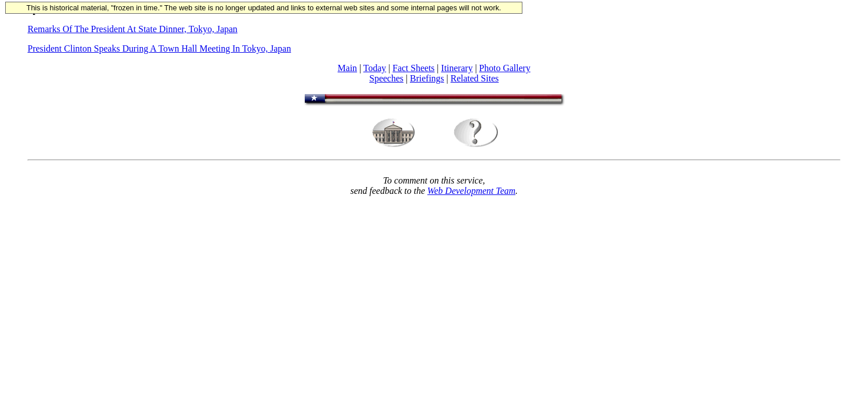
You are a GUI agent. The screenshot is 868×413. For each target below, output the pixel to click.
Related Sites (475, 78)
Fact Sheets (414, 68)
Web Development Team (471, 191)
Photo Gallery (505, 68)
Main (347, 68)
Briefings (427, 78)
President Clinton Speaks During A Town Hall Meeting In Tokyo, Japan (159, 48)
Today (375, 68)
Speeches (386, 78)
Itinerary (457, 68)
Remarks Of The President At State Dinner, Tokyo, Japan (133, 29)
